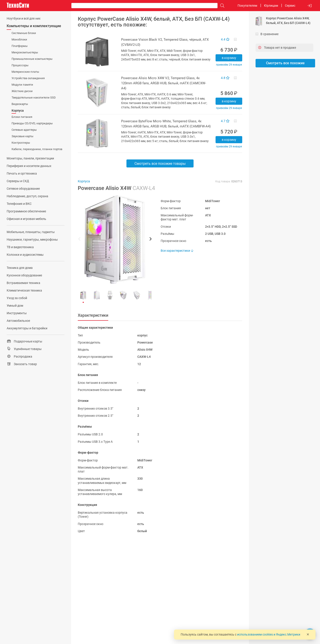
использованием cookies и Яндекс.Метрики (269, 634)
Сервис (290, 6)
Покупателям (247, 6)
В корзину (229, 58)
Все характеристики (177, 251)
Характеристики (93, 315)
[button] (113, 239)
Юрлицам (271, 6)
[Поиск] (221, 6)
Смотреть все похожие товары (160, 164)
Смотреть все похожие (285, 63)
